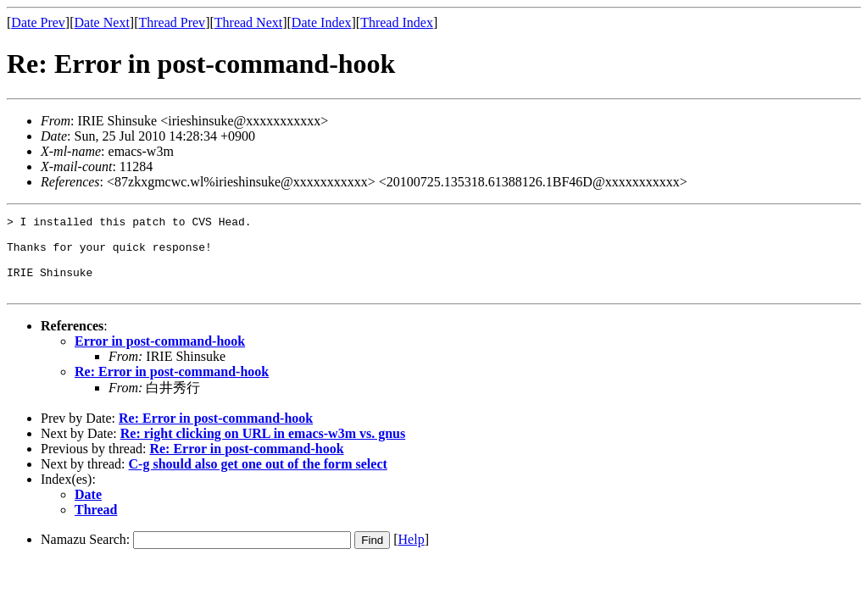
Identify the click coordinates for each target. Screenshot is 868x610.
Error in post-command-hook (160, 356)
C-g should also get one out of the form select (258, 479)
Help (412, 555)
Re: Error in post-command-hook (172, 387)
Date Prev (38, 22)
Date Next (102, 22)
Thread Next (248, 22)
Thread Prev (172, 22)
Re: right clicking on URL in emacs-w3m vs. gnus (263, 449)
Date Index (322, 22)
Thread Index (397, 22)
